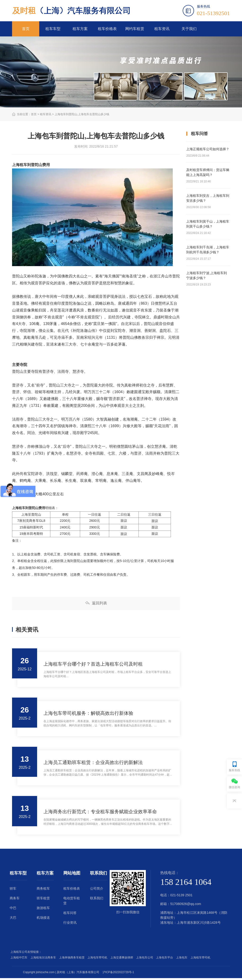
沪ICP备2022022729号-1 (118, 974)
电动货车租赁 (72, 903)
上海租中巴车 (20, 959)
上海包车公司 (145, 959)
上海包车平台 (165, 959)
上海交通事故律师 (123, 959)
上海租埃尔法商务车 (44, 959)
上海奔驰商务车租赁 (73, 959)
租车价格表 (107, 29)
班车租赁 (43, 900)
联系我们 (97, 900)
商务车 (15, 900)
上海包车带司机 (98, 959)
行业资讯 (70, 924)
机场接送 (43, 919)
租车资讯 (162, 29)
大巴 (13, 919)
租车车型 (53, 29)
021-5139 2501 (181, 897)
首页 (26, 29)
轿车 (13, 890)
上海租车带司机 (201, 959)
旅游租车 (43, 910)
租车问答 (70, 915)
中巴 (13, 910)
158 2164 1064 (186, 884)
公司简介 (97, 890)
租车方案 (80, 29)
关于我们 (189, 29)
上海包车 (183, 959)
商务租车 (43, 890)
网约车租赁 (135, 29)
